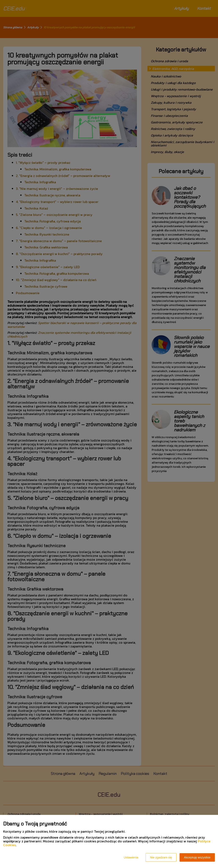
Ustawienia (131, 857)
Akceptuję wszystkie (197, 857)
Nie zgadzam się (161, 857)
